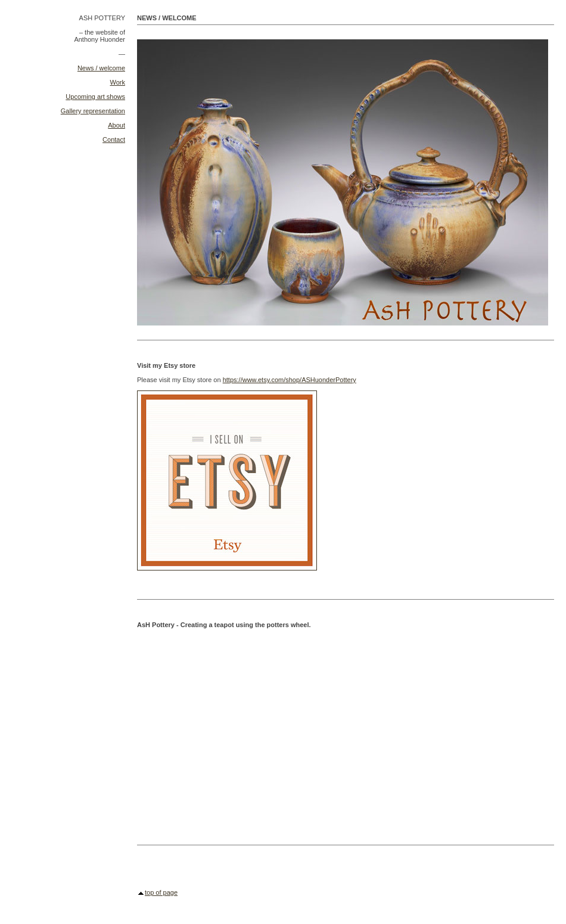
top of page (161, 892)
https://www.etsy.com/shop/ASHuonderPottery (290, 380)
